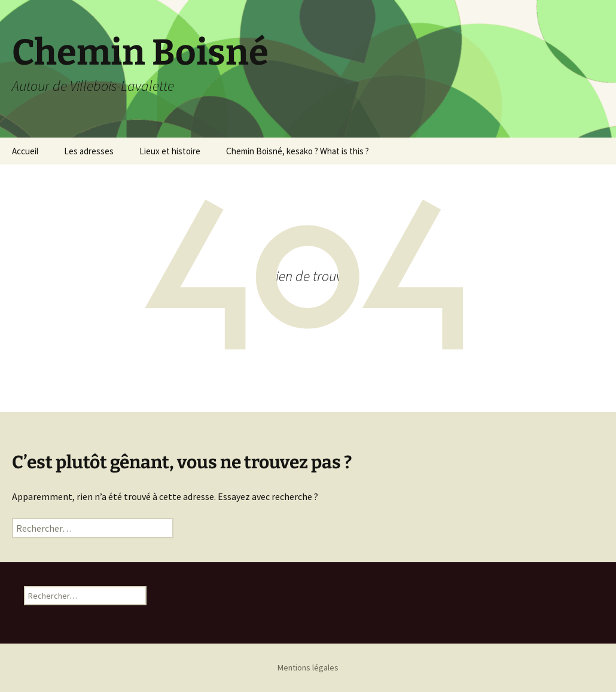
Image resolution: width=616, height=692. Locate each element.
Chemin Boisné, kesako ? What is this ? (298, 151)
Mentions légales (308, 667)
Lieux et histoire (170, 151)
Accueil (25, 151)
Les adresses (89, 151)
